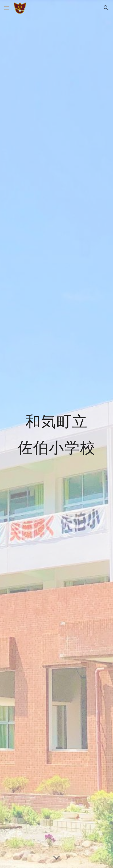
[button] (7, 8)
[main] (57, 434)
